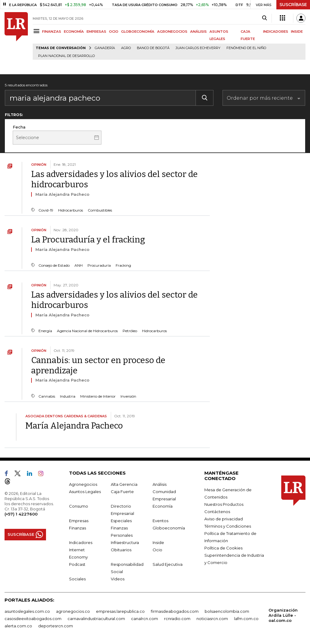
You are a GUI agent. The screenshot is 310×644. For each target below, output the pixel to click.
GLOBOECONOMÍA (138, 32)
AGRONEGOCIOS (172, 32)
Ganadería (105, 48)
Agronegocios (83, 484)
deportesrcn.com (56, 626)
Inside (158, 542)
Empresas (79, 521)
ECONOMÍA (74, 32)
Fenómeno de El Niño (246, 48)
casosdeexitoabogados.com (33, 619)
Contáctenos (217, 512)
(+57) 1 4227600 (21, 514)
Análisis (160, 484)
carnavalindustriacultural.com (96, 619)
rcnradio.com (177, 619)
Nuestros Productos (224, 504)
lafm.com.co (246, 619)
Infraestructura (125, 542)
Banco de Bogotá (153, 48)
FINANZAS (52, 32)
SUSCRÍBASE (293, 5)
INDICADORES (276, 32)
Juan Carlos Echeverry (198, 48)
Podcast (77, 564)
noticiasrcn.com (212, 619)
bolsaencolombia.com (227, 611)
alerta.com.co (18, 626)
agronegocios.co (73, 611)
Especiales (121, 521)
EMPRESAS (96, 32)
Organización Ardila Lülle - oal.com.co (283, 615)
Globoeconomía (169, 528)
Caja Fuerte (122, 492)
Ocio (157, 550)
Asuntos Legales (85, 492)
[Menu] (37, 31)
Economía (163, 506)
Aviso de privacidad (224, 519)
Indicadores (81, 542)
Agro (126, 48)
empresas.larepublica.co (120, 611)
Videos (118, 579)
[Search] (264, 18)
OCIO (114, 32)
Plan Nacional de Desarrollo (66, 56)
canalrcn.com (145, 619)
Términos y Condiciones (228, 526)
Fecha (19, 127)
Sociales (77, 579)
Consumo (79, 506)
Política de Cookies (223, 548)
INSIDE (297, 32)
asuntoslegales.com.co (27, 611)
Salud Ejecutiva (168, 564)
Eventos (160, 521)
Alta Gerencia (124, 484)
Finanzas (77, 528)
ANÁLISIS (198, 32)
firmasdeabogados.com (175, 611)
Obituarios (121, 550)
